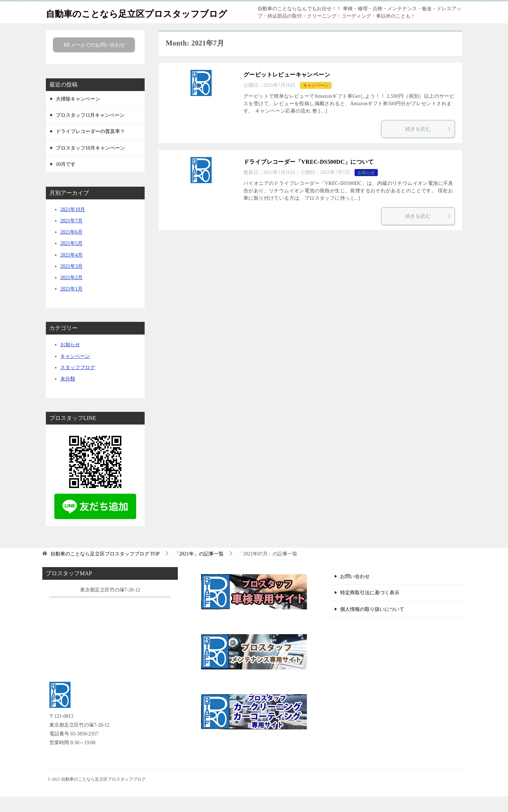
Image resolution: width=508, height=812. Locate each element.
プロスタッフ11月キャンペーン (90, 131)
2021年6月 (71, 248)
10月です (66, 180)
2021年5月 (71, 259)
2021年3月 (71, 282)
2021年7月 (71, 236)
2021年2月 (71, 293)
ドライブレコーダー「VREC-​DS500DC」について (309, 177)
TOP (105, 569)
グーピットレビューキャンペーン (287, 90)
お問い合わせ (355, 592)
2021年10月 (73, 225)
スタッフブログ (78, 383)
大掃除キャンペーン (78, 115)
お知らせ (366, 188)
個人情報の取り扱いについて (372, 625)
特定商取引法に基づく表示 (370, 608)
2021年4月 (71, 270)
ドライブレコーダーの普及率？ (90, 147)
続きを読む (428, 145)
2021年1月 (71, 304)
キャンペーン (316, 101)
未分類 (68, 394)
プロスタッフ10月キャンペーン (90, 164)
